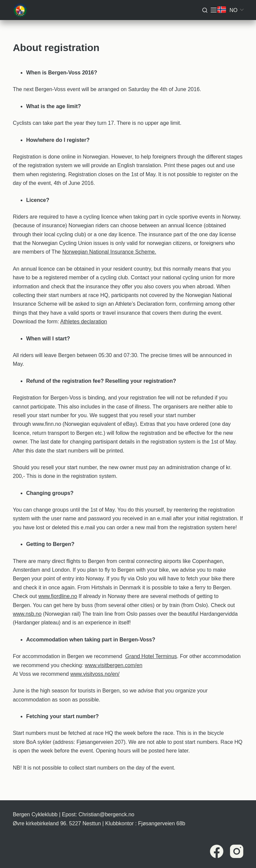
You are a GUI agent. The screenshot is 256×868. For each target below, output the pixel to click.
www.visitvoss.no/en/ (95, 674)
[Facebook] (217, 851)
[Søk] (205, 10)
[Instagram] (237, 851)
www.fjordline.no (58, 596)
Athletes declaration (84, 322)
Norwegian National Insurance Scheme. (109, 252)
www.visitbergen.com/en (114, 665)
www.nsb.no (27, 614)
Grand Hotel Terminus (151, 656)
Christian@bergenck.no (106, 814)
